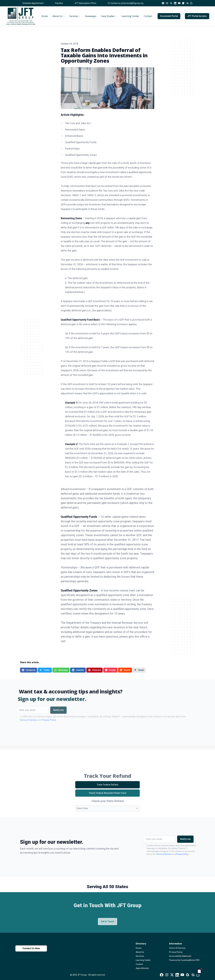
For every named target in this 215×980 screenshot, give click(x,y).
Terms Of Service (177, 948)
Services (140, 956)
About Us (140, 952)
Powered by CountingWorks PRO (184, 960)
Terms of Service (164, 854)
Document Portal (169, 16)
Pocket (110, 670)
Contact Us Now (31, 948)
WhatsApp (61, 670)
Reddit (125, 670)
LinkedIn (78, 670)
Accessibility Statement (180, 956)
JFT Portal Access (197, 16)
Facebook (29, 670)
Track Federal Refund (113, 786)
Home (139, 948)
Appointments (142, 968)
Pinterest (94, 670)
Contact (139, 964)
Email (139, 670)
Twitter (45, 670)
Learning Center (143, 960)
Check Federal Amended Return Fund (114, 794)
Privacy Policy (182, 854)
